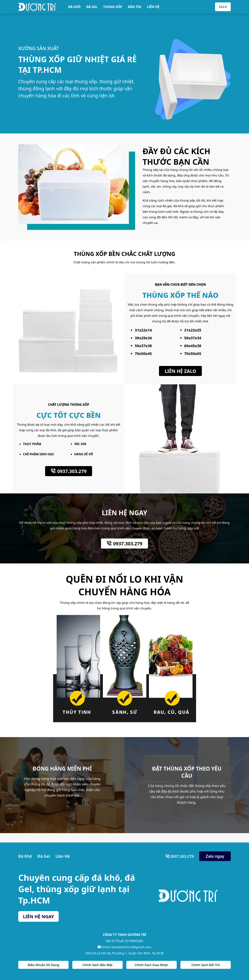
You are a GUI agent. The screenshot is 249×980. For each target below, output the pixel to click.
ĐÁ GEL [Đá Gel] (92, 7)
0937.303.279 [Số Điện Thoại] (181, 856)
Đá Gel (44, 856)
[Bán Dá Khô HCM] (37, 7)
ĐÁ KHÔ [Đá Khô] (74, 7)
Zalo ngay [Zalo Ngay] (215, 856)
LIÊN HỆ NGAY (38, 916)
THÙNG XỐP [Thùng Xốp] (113, 7)
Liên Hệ (63, 856)
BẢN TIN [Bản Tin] (135, 7)
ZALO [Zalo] (223, 7)
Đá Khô (25, 856)
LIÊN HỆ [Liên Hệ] (153, 7)
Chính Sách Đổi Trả (205, 965)
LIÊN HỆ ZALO (180, 371)
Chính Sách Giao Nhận (152, 965)
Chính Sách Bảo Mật (97, 965)
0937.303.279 (72, 471)
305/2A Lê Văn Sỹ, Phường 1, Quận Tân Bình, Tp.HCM (124, 953)
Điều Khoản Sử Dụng (43, 965)
